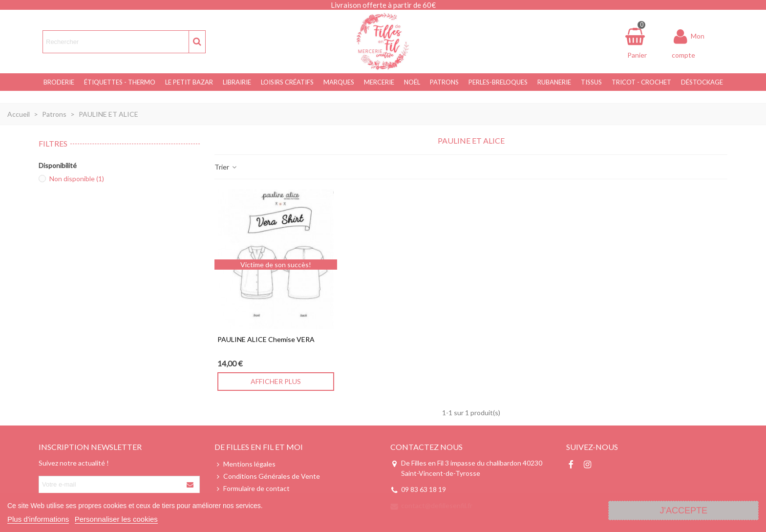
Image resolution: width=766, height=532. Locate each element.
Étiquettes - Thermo (120, 82)
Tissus (591, 82)
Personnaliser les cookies (116, 519)
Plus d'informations (38, 519)
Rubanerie (554, 82)
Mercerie (379, 82)
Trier (226, 167)
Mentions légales (245, 464)
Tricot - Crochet (641, 82)
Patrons (444, 82)
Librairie (237, 82)
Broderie (59, 82)
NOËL (412, 82)
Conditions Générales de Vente (267, 476)
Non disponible (77, 179)
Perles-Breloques (498, 82)
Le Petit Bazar (189, 82)
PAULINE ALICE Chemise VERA (266, 339)
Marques (339, 82)
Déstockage (702, 82)
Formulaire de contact (252, 488)
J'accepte (683, 511)
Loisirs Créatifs (287, 82)
